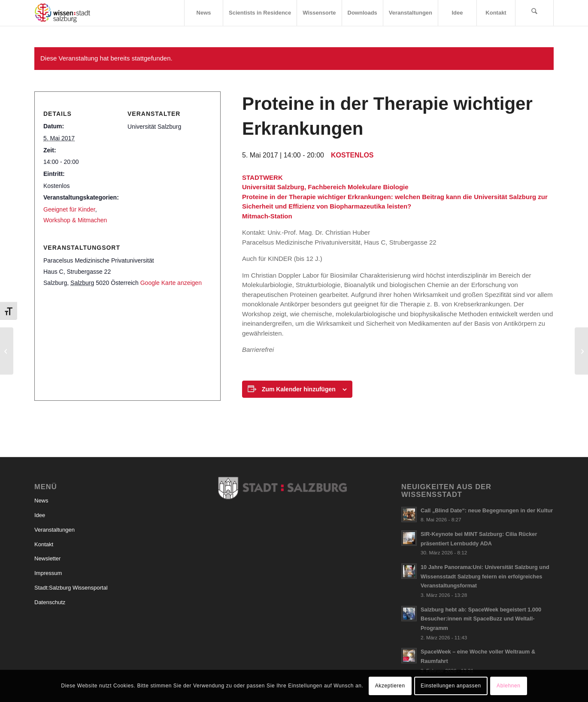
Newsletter (47, 558)
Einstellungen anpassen (451, 686)
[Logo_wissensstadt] (62, 13)
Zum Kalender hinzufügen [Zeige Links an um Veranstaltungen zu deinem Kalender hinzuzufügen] (299, 389)
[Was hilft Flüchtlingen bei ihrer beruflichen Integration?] (581, 351)
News (41, 501)
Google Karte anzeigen (171, 283)
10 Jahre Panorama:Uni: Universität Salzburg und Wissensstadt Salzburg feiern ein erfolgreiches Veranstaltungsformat (485, 576)
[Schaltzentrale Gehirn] (7, 351)
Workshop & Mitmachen (75, 220)
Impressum (48, 573)
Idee (40, 515)
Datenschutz (50, 602)
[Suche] (534, 13)
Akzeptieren (390, 686)
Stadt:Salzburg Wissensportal (71, 588)
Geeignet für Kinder (69, 209)
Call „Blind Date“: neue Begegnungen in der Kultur (487, 510)
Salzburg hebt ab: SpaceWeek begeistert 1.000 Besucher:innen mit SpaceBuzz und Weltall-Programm (481, 619)
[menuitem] (203, 13)
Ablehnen (509, 686)
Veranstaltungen (55, 530)
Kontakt (44, 544)
